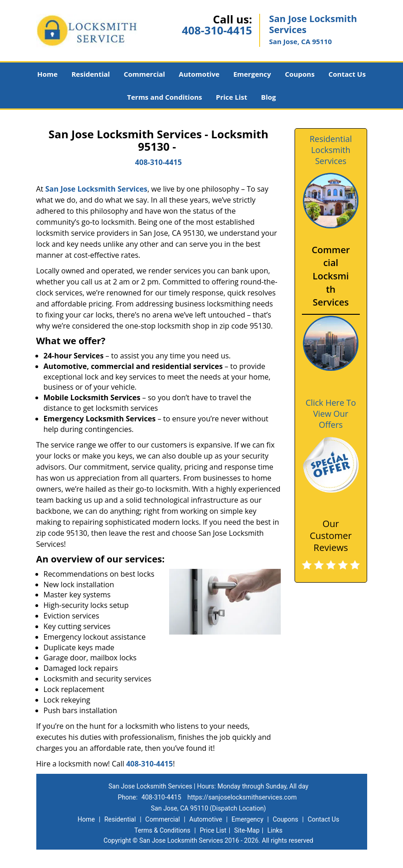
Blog (268, 97)
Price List (232, 97)
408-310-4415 (217, 30)
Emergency (252, 74)
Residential (91, 74)
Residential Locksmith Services (331, 150)
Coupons (300, 74)
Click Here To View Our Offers (331, 414)
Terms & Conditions (162, 830)
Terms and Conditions (165, 97)
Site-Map (247, 830)
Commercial (144, 74)
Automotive (199, 74)
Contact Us (347, 74)
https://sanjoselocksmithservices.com (242, 797)
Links (275, 830)
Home (47, 74)
